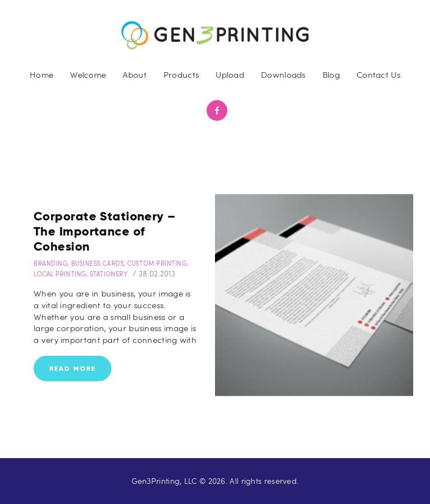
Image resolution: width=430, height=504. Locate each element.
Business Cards (98, 263)
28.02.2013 (157, 274)
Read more (73, 368)
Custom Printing (157, 263)
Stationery (109, 274)
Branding (50, 263)
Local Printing (60, 274)
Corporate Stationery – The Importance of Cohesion (105, 231)
